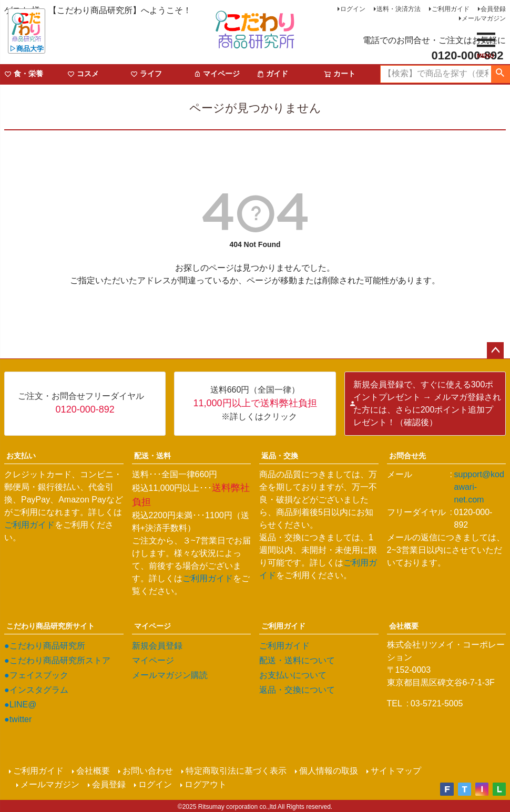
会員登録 (493, 9)
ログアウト (206, 783)
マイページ (152, 626)
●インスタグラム (36, 690)
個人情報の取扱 (328, 771)
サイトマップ (395, 771)
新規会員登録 (157, 646)
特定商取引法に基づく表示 (236, 771)
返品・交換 (280, 456)
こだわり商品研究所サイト (50, 626)
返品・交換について (297, 690)
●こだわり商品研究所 (45, 646)
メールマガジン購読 (170, 675)
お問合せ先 (407, 456)
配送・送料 (152, 456)
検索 (500, 74)
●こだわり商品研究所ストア (57, 660)
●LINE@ (20, 705)
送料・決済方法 (399, 9)
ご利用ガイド (451, 9)
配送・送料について (297, 660)
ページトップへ (495, 351)
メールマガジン (484, 18)
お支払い (21, 456)
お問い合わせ (147, 771)
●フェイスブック (36, 675)
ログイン (353, 9)
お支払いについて (293, 675)
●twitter (18, 719)
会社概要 (404, 626)
